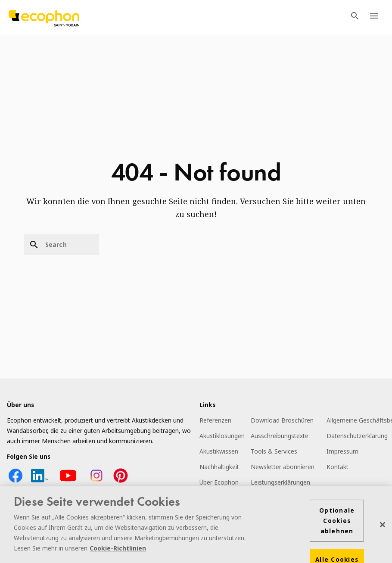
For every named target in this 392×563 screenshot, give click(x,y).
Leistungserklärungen (280, 482)
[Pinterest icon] (121, 482)
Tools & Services (274, 451)
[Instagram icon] (96, 482)
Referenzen (215, 420)
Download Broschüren (282, 420)
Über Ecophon (219, 482)
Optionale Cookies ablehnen (337, 522)
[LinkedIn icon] (40, 482)
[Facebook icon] (16, 482)
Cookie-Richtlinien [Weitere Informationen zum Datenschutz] (118, 549)
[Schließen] (383, 526)
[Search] (61, 245)
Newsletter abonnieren (283, 467)
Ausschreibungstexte (280, 436)
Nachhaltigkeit (219, 467)
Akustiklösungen (222, 436)
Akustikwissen (219, 451)
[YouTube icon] (68, 482)
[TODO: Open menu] (374, 17)
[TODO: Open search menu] (355, 17)
